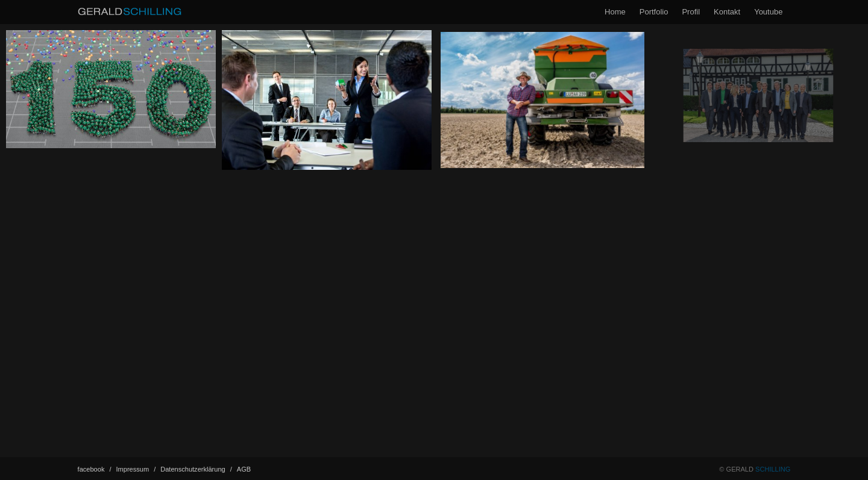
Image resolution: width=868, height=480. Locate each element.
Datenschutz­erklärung (196, 469)
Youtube (768, 12)
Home (615, 12)
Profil (691, 12)
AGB (244, 469)
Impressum (136, 469)
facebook (95, 469)
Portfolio (654, 12)
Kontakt (727, 12)
